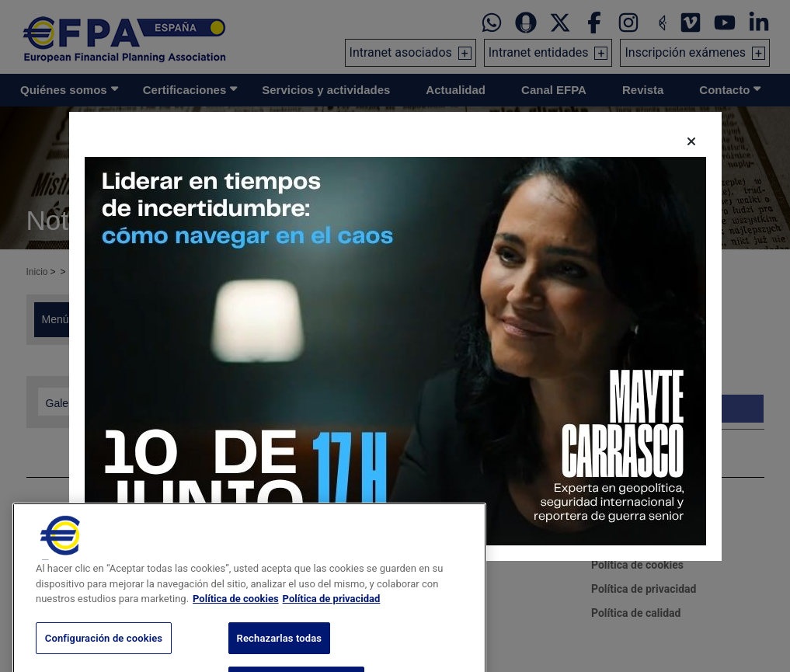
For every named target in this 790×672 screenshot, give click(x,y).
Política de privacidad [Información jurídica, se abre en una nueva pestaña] (332, 610)
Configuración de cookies (104, 650)
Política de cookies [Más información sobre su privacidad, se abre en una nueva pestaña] (236, 610)
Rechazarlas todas (280, 650)
